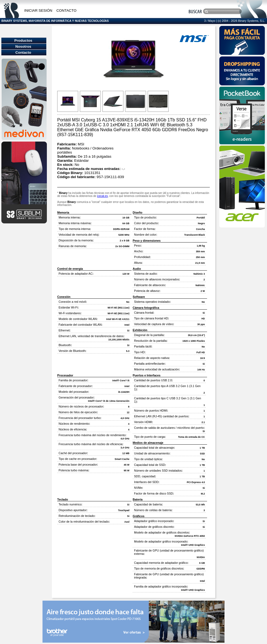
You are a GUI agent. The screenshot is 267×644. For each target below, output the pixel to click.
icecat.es (102, 196)
